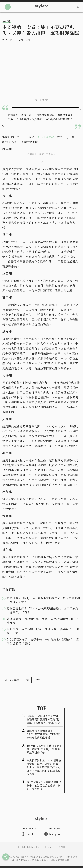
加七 (29, 40)
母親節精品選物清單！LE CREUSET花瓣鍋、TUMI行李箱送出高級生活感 (44, 734)
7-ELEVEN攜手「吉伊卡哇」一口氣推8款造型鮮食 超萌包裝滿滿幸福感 (43, 641)
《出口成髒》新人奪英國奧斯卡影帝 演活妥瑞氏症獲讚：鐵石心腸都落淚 (44, 785)
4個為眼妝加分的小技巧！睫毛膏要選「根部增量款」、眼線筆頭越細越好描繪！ (44, 749)
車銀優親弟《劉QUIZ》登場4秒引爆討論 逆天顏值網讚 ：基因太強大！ (43, 600)
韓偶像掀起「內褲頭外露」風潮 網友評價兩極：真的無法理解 (43, 621)
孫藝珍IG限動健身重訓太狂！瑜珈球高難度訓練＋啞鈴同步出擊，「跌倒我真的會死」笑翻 (44, 719)
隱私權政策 (55, 828)
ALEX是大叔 (46, 137)
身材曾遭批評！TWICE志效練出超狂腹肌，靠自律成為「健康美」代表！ (42, 610)
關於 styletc (29, 828)
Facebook (30, 834)
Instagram (53, 834)
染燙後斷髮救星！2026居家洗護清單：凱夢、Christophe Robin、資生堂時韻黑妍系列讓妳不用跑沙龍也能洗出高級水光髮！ (44, 767)
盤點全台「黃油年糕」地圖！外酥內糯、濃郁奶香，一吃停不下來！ (43, 631)
